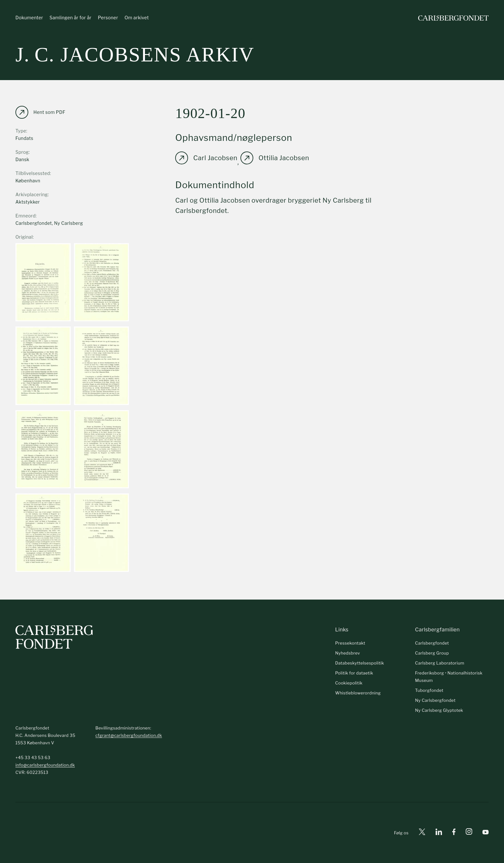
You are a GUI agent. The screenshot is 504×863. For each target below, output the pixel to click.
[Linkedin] (439, 833)
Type (21, 131)
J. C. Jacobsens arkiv (135, 55)
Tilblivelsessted (33, 173)
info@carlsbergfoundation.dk (45, 765)
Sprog (22, 152)
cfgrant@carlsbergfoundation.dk (129, 735)
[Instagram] (469, 833)
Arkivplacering (32, 194)
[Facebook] (454, 833)
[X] (422, 833)
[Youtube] (486, 833)
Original (24, 237)
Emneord (26, 216)
